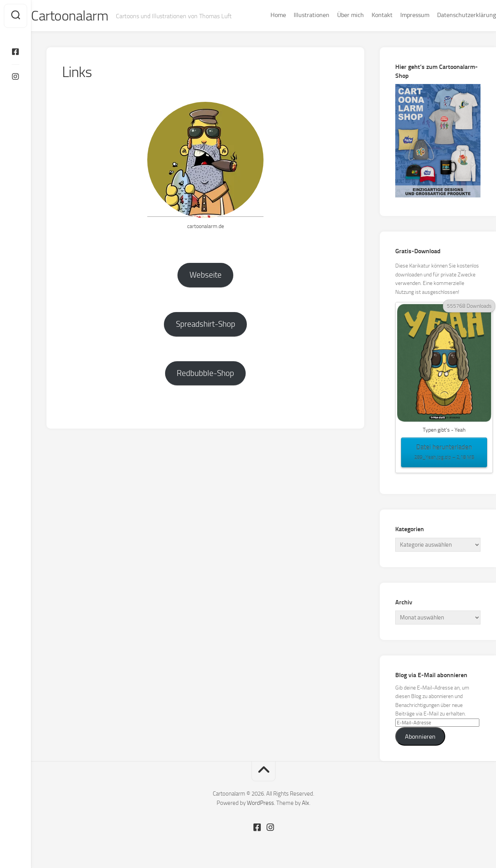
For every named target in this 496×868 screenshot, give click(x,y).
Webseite (206, 275)
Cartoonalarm (85, 16)
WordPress (260, 803)
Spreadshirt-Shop (206, 324)
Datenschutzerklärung (451, 15)
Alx (306, 803)
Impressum (399, 15)
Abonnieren (420, 737)
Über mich (335, 15)
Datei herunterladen (444, 453)
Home (263, 15)
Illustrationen (296, 15)
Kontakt (367, 15)
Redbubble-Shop (205, 373)
